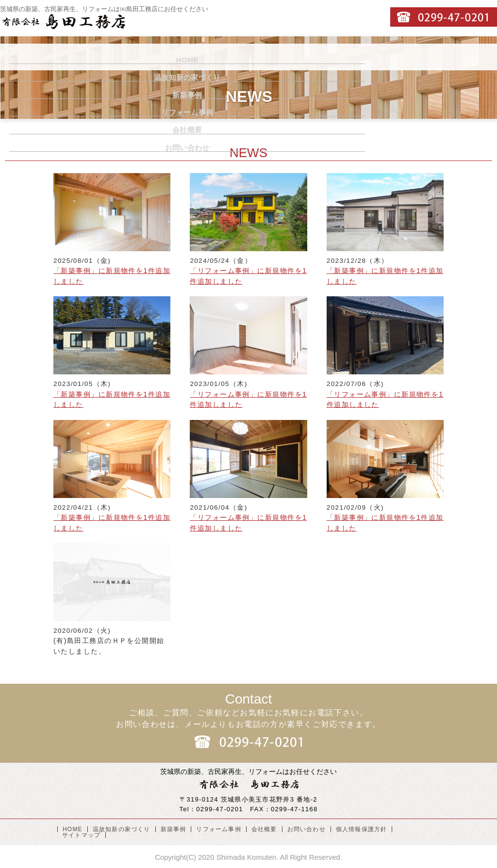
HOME (37, 57)
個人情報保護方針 (362, 829)
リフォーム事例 (286, 57)
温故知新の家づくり (120, 57)
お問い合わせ (452, 57)
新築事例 (203, 57)
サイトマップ (81, 835)
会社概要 (368, 57)
